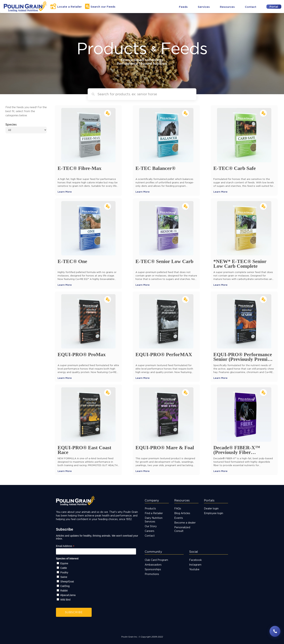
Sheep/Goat (67, 582)
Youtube (194, 569)
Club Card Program (156, 560)
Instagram (195, 565)
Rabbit (64, 591)
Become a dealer (185, 523)
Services (204, 7)
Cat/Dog (65, 586)
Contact (251, 7)
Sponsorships (153, 569)
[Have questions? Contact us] (275, 631)
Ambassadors (153, 565)
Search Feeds (103, 7)
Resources (227, 7)
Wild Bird (65, 600)
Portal (274, 7)
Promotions (152, 574)
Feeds (183, 7)
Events (179, 518)
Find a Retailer (154, 513)
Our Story (151, 526)
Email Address (65, 546)
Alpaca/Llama (68, 595)
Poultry (64, 572)
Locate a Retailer (69, 7)
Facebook (195, 560)
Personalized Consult (182, 529)
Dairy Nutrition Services (154, 520)
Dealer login (211, 508)
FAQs (178, 508)
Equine (64, 563)
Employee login (214, 513)
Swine (64, 577)
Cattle (64, 568)
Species (11, 124)
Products (150, 508)
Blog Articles (182, 513)
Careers (150, 531)
